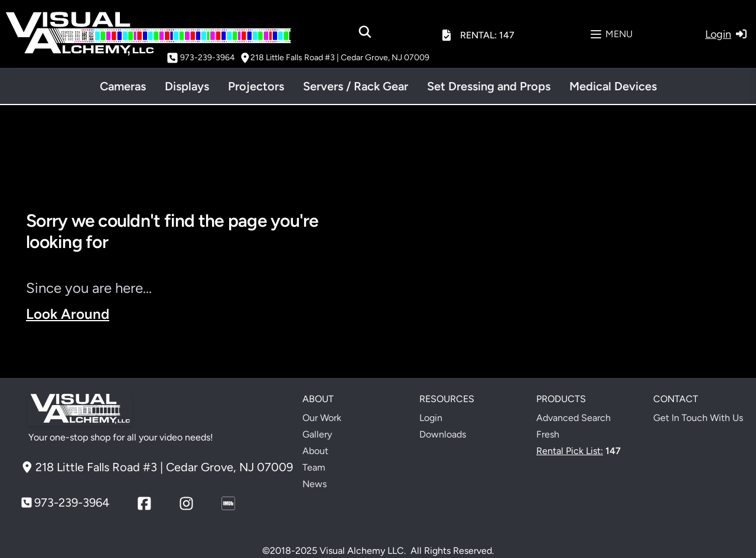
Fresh (548, 434)
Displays (187, 86)
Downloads (443, 434)
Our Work (322, 418)
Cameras (123, 86)
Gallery (317, 434)
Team (314, 467)
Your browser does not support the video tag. (562, 291)
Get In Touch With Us (698, 418)
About (315, 451)
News (315, 484)
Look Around (68, 314)
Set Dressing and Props (489, 86)
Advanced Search (573, 418)
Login (431, 418)
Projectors (256, 86)
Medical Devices (613, 86)
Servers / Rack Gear (356, 86)
